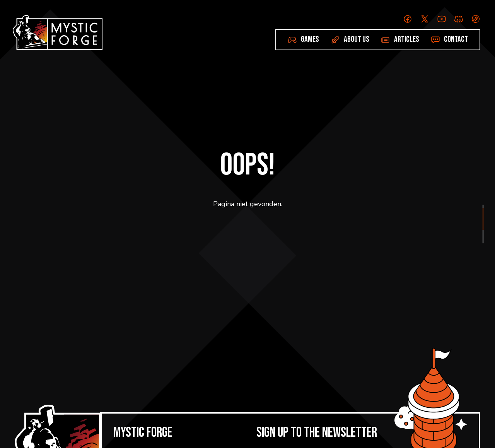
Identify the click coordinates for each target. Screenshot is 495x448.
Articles (407, 39)
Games (310, 39)
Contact (456, 39)
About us (357, 39)
